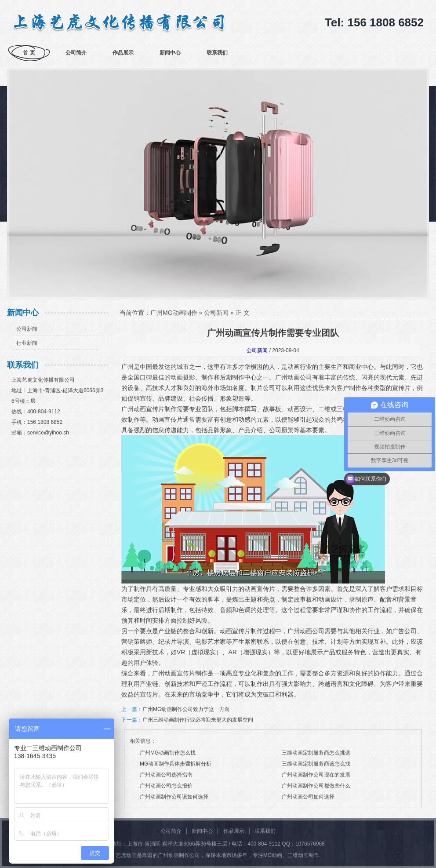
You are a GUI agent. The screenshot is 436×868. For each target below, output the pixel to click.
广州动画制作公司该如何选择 (174, 797)
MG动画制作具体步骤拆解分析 (176, 764)
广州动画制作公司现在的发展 (316, 775)
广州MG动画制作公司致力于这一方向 (186, 709)
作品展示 (123, 53)
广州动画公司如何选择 (308, 797)
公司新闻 (27, 329)
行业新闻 (27, 343)
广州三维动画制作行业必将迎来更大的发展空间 (198, 720)
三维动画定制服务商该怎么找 (316, 764)
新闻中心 (170, 53)
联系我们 (217, 53)
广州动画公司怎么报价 (166, 786)
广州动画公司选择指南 (166, 775)
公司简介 (76, 53)
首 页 (29, 53)
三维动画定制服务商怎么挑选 (316, 753)
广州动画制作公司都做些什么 (316, 786)
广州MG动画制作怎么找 (168, 753)
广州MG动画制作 (174, 313)
